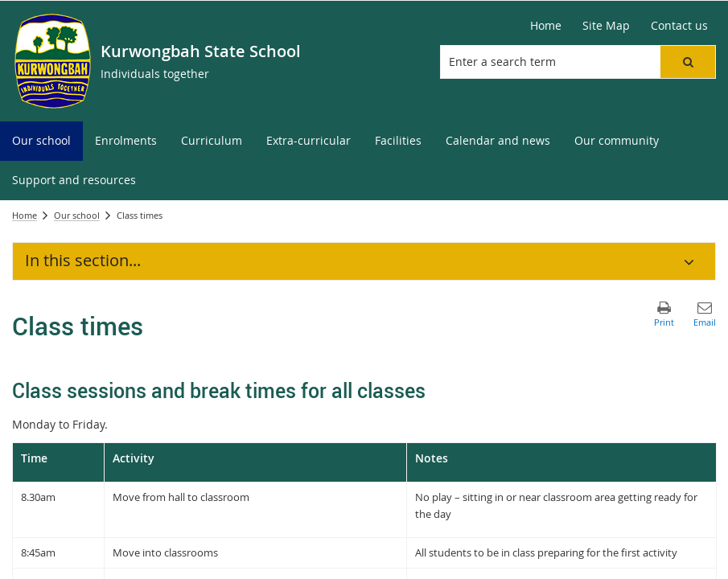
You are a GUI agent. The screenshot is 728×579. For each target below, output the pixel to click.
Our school (77, 215)
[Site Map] (606, 26)
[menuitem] (41, 141)
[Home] (546, 26)
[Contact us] (679, 26)
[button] (688, 62)
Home (25, 215)
